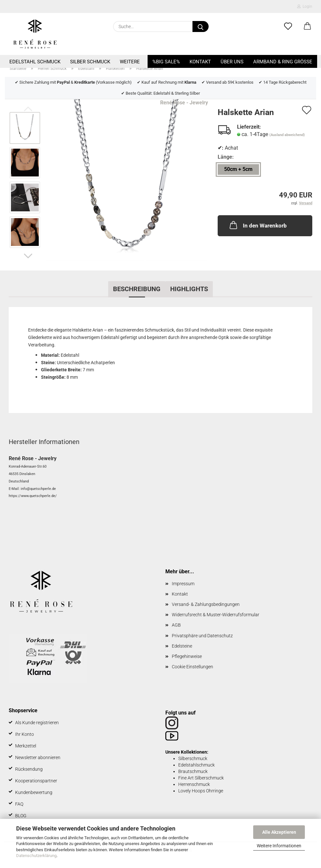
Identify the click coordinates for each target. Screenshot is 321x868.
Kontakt (200, 62)
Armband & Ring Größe (283, 62)
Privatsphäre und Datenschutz (202, 636)
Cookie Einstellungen (192, 667)
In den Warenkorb (258, 225)
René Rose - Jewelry (184, 103)
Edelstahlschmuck (197, 765)
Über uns (232, 62)
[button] (307, 26)
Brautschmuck (193, 771)
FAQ (19, 804)
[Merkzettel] (288, 26)
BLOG (21, 816)
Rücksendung (29, 769)
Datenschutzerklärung (36, 856)
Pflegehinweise (187, 656)
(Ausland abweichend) (287, 135)
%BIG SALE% (166, 62)
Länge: (226, 157)
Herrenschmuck (194, 784)
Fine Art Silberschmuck (201, 778)
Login (305, 6)
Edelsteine (182, 646)
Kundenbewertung (34, 792)
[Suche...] (201, 26)
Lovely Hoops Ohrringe (201, 791)
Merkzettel (26, 746)
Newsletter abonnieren (38, 757)
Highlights (189, 289)
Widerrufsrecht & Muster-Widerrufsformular (216, 615)
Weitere (130, 62)
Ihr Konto (25, 734)
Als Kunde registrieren (37, 723)
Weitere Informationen (279, 846)
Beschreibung (137, 289)
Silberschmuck (193, 758)
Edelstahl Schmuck (35, 62)
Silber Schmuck (90, 62)
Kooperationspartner (36, 781)
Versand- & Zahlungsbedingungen (206, 604)
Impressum (183, 584)
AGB (176, 625)
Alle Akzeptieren (279, 832)
